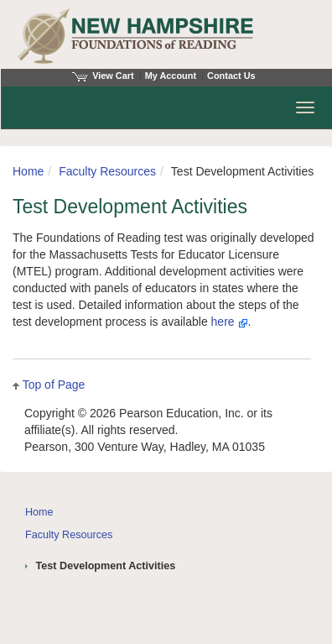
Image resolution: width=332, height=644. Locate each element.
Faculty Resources (107, 171)
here (230, 322)
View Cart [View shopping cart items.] (103, 76)
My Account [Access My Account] (171, 76)
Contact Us (231, 76)
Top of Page (54, 385)
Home (28, 171)
